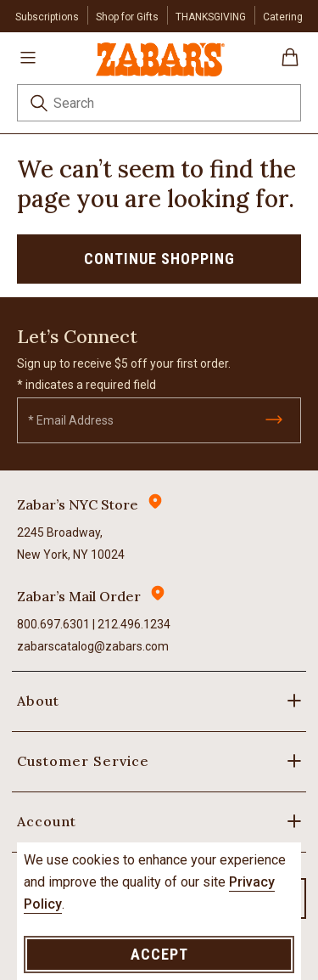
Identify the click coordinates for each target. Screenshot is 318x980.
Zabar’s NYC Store (78, 504)
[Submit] (274, 420)
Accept (159, 954)
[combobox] (159, 103)
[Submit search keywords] (39, 106)
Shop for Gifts (127, 17)
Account (47, 821)
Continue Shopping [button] (159, 259)
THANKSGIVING (211, 17)
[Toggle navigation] (28, 57)
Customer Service (83, 761)
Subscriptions (47, 17)
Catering (283, 17)
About (38, 701)
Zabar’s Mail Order (79, 596)
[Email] (159, 420)
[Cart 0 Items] (290, 63)
